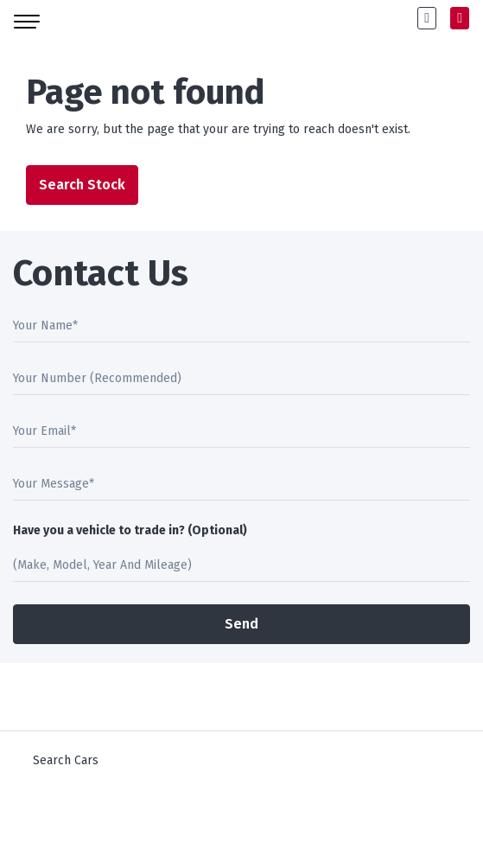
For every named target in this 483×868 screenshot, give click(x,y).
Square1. (267, 825)
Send (241, 624)
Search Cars (66, 760)
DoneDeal (130, 825)
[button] (427, 18)
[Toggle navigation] (27, 18)
